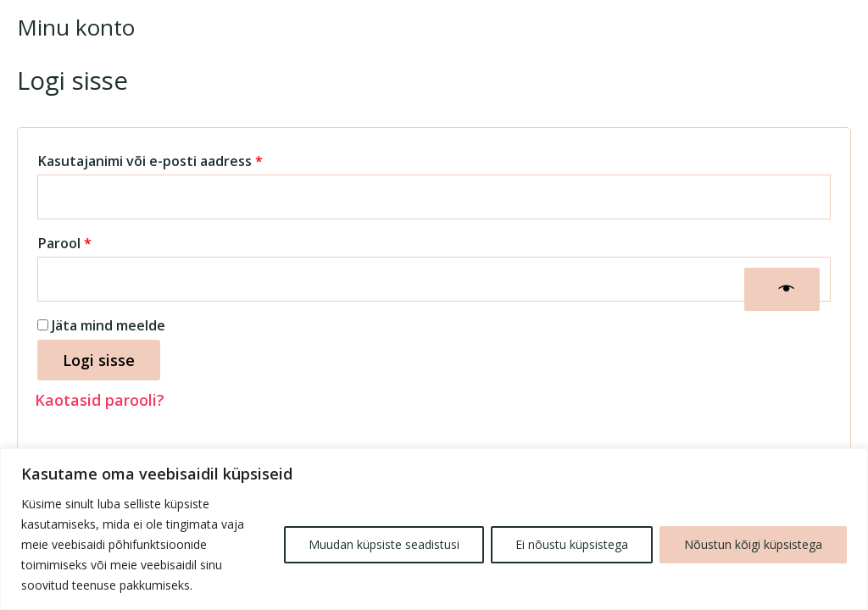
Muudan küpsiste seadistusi (384, 544)
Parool (90, 241)
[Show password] (782, 289)
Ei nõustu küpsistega (572, 544)
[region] (434, 529)
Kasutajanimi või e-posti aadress (175, 159)
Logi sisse (99, 360)
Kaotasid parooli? (100, 400)
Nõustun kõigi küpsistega (753, 544)
